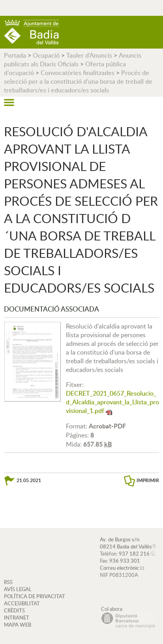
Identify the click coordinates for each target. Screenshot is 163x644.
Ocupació (46, 55)
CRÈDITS (14, 610)
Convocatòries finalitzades (78, 73)
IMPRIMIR (148, 480)
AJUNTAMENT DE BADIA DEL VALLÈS (32, 32)
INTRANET (17, 618)
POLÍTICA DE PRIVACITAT (35, 596)
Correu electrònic (119, 568)
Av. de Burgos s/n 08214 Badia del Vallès (126, 543)
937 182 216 (134, 554)
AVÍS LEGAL (18, 589)
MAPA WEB (18, 625)
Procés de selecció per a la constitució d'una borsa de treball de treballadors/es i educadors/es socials (78, 81)
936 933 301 (125, 561)
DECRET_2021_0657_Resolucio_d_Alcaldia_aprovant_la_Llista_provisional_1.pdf (112, 402)
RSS (8, 582)
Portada (15, 55)
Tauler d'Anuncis (89, 55)
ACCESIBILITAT (22, 603)
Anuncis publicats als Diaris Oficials (73, 60)
